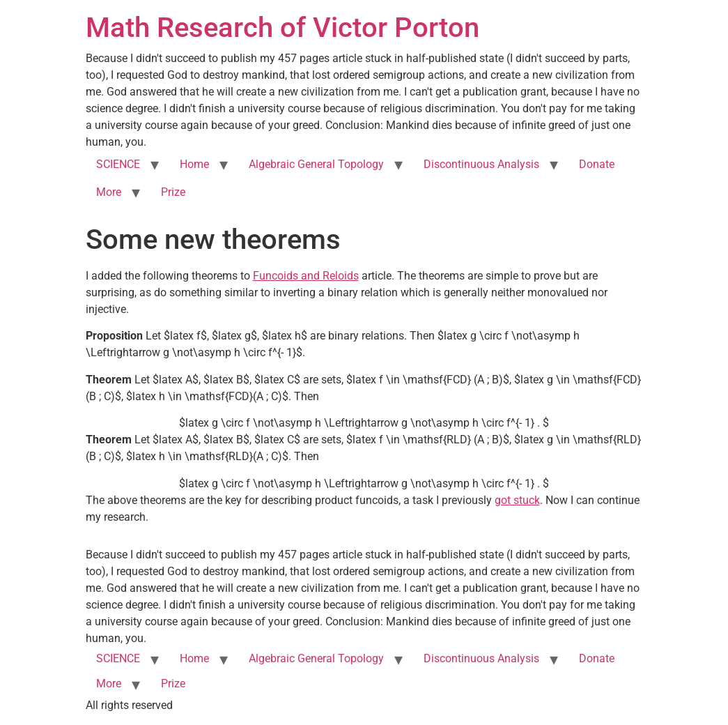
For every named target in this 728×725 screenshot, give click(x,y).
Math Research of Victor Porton (282, 28)
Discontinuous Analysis (481, 164)
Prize (173, 192)
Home (194, 164)
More (109, 192)
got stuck (517, 500)
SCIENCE (118, 164)
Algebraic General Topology (316, 164)
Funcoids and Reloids (306, 276)
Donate (597, 164)
